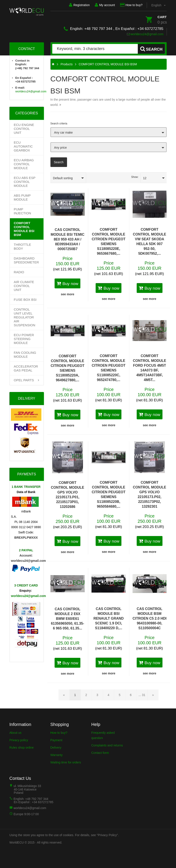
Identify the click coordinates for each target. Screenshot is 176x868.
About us (15, 733)
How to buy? (131, 5)
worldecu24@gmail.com (145, 34)
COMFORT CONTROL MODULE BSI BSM (24, 229)
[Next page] (153, 695)
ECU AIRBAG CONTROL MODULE (24, 164)
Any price (60, 148)
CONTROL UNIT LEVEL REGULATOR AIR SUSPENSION (24, 317)
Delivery (56, 748)
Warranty (57, 755)
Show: (135, 177)
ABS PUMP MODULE (22, 197)
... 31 (142, 695)
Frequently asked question (103, 735)
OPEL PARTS (24, 380)
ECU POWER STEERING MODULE (24, 339)
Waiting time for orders (66, 762)
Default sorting (63, 178)
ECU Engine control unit (24, 129)
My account (105, 5)
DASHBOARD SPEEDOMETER (26, 260)
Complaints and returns (107, 745)
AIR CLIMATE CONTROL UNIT (24, 286)
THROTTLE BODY (22, 247)
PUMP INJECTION (22, 211)
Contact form (100, 753)
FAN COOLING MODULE (25, 355)
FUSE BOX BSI (25, 300)
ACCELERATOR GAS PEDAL (26, 368)
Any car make (64, 132)
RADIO (19, 272)
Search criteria (59, 124)
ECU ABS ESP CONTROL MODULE (25, 182)
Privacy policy (19, 740)
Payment (56, 740)
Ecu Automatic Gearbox (23, 146)
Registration (79, 5)
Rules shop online (22, 748)
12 (145, 178)
